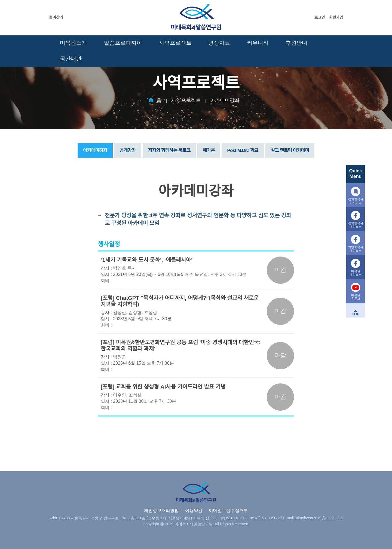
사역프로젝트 (175, 43)
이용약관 (194, 510)
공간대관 (71, 59)
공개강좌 (128, 150)
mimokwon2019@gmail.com (319, 518)
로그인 (320, 17)
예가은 (209, 150)
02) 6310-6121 (232, 518)
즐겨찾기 (56, 17)
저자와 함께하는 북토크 (169, 150)
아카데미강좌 (225, 100)
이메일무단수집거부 (228, 510)
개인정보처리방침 (161, 510)
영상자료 (219, 43)
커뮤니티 (258, 43)
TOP (356, 314)
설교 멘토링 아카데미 (290, 150)
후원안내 (296, 43)
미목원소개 (73, 43)
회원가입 (336, 17)
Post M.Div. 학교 (243, 150)
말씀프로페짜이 (123, 43)
